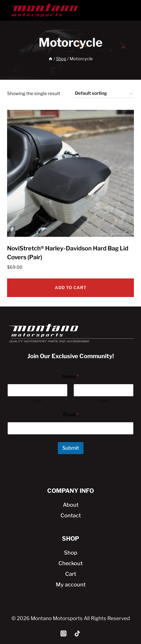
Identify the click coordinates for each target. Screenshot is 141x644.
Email (71, 415)
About (71, 505)
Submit (71, 448)
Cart (71, 574)
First (37, 401)
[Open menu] (128, 10)
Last (104, 401)
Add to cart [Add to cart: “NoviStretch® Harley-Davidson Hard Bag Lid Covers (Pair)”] (71, 287)
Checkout (70, 563)
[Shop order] (104, 94)
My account (71, 585)
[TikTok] (77, 634)
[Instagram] (64, 634)
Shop (71, 553)
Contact (71, 515)
